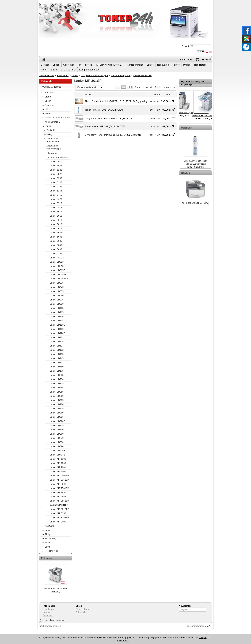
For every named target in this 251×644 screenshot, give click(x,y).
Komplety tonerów (89, 70)
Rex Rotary (200, 65)
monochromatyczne (121, 76)
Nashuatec (163, 65)
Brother (45, 65)
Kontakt (47, 612)
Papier (176, 65)
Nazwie (149, 87)
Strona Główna (47, 76)
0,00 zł (206, 59)
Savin (54, 70)
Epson (56, 65)
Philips (187, 65)
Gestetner (69, 65)
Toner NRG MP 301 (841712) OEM (104, 110)
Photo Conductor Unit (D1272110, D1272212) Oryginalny (116, 101)
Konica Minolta (135, 65)
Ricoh (44, 70)
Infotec (88, 65)
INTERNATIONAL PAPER (110, 65)
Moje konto (186, 59)
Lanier (150, 65)
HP (79, 65)
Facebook (48, 615)
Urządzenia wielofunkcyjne (94, 76)
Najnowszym (169, 87)
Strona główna (83, 609)
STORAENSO (68, 70)
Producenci (63, 76)
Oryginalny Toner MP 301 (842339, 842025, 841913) (114, 135)
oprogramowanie (196, 626)
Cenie (158, 87)
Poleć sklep (81, 612)
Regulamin (48, 609)
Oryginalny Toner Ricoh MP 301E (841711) (108, 118)
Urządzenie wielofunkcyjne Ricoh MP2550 (190, 112)
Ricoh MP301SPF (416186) (196, 203)
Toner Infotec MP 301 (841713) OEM (105, 126)
